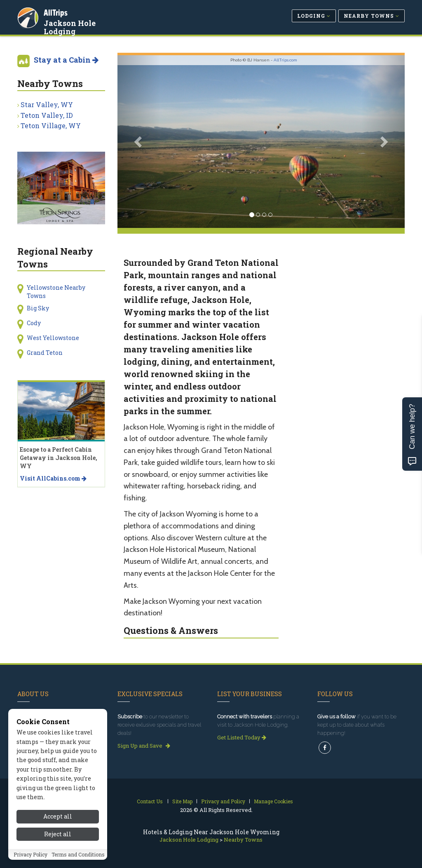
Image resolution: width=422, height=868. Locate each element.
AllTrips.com (285, 60)
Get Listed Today (242, 737)
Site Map (182, 801)
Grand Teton (45, 353)
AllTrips (56, 12)
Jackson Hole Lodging (70, 26)
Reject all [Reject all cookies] (58, 845)
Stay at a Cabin (66, 60)
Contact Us (150, 801)
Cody (34, 323)
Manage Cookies (273, 801)
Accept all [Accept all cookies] (58, 828)
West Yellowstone (53, 338)
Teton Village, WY (51, 126)
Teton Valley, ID (47, 115)
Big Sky (38, 308)
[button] (139, 142)
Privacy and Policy (223, 801)
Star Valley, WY (47, 104)
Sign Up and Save (144, 746)
